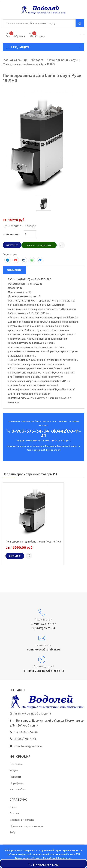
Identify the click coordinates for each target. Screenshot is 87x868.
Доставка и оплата (22, 820)
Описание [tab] (14, 270)
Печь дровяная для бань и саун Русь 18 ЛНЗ (33, 542)
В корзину (12, 245)
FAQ (12, 833)
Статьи (14, 813)
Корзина (37, 37)
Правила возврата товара (26, 826)
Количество (11, 234)
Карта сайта (18, 789)
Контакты (16, 764)
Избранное (16, 37)
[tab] (43, 203)
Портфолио (17, 783)
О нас (13, 807)
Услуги (14, 770)
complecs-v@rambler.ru (43, 650)
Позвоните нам (44, 865)
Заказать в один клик (39, 245)
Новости (15, 777)
